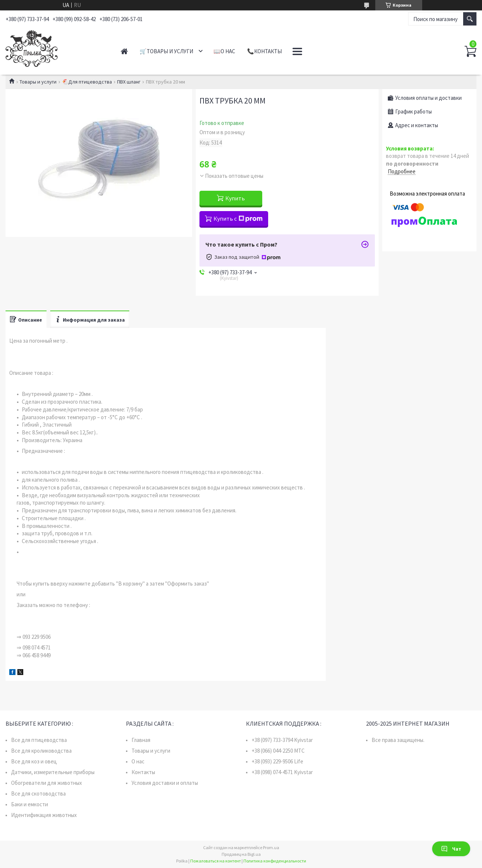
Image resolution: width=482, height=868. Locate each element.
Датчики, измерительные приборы (53, 772)
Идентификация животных (44, 815)
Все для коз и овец (34, 761)
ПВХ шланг (129, 82)
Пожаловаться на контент (216, 861)
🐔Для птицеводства (87, 82)
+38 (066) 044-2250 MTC (278, 751)
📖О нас (224, 51)
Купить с (238, 218)
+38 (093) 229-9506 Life (277, 761)
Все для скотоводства (38, 794)
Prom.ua (271, 847)
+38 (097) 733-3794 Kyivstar (282, 740)
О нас (138, 761)
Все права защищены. (398, 740)
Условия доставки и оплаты (165, 783)
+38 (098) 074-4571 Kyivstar (282, 772)
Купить (235, 198)
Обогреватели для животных (47, 783)
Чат (451, 849)
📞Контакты (264, 51)
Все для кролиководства (41, 751)
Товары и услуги (38, 82)
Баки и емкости (30, 804)
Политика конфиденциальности (275, 861)
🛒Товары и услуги (166, 51)
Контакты (143, 772)
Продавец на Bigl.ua (241, 854)
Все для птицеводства (39, 740)
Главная (124, 51)
